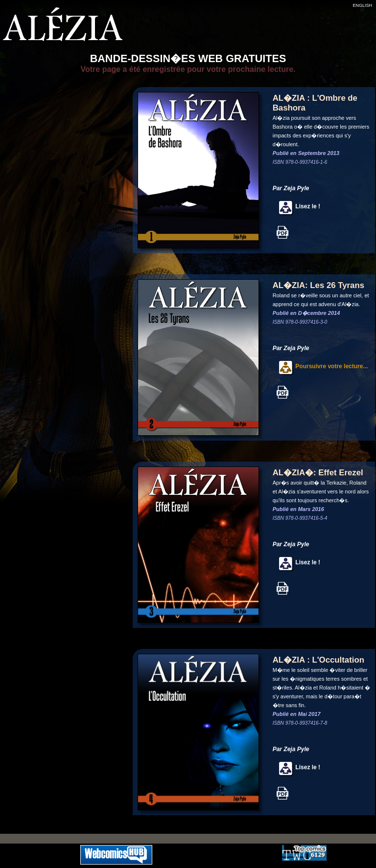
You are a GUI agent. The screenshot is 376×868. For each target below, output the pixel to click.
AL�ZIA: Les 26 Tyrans (318, 285)
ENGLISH (362, 5)
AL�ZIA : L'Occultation (318, 660)
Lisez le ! (296, 206)
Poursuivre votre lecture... (320, 366)
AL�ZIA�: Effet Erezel (318, 473)
